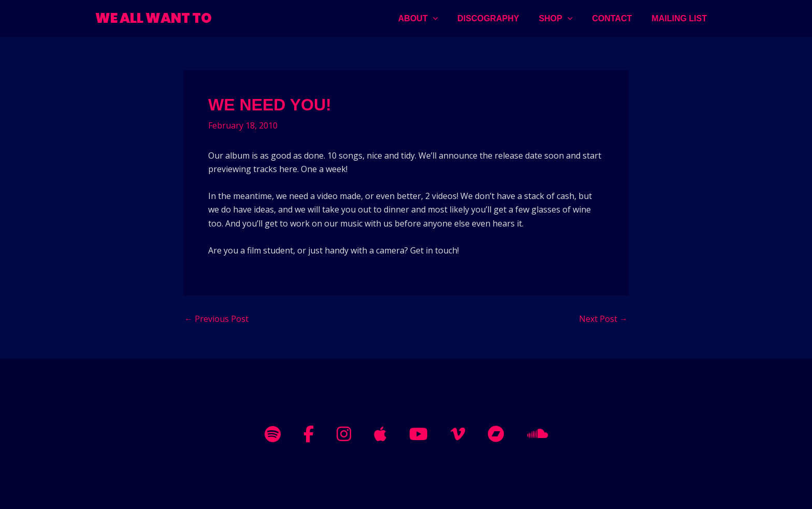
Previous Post (216, 319)
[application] (447, 18)
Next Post (603, 319)
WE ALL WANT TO (154, 18)
